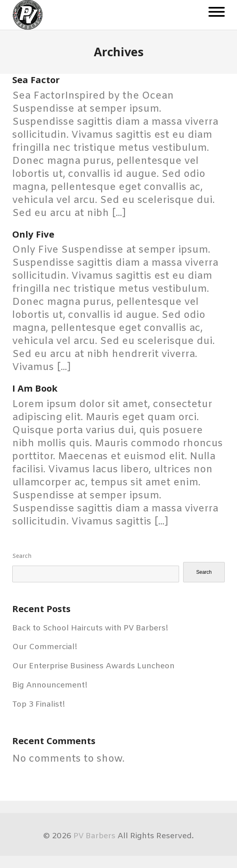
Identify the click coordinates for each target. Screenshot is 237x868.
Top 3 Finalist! (39, 705)
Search (22, 556)
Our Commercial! (45, 647)
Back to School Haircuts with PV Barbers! (90, 628)
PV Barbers (94, 836)
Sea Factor (36, 79)
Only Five (33, 234)
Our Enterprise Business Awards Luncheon (93, 666)
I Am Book (35, 388)
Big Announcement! (50, 685)
